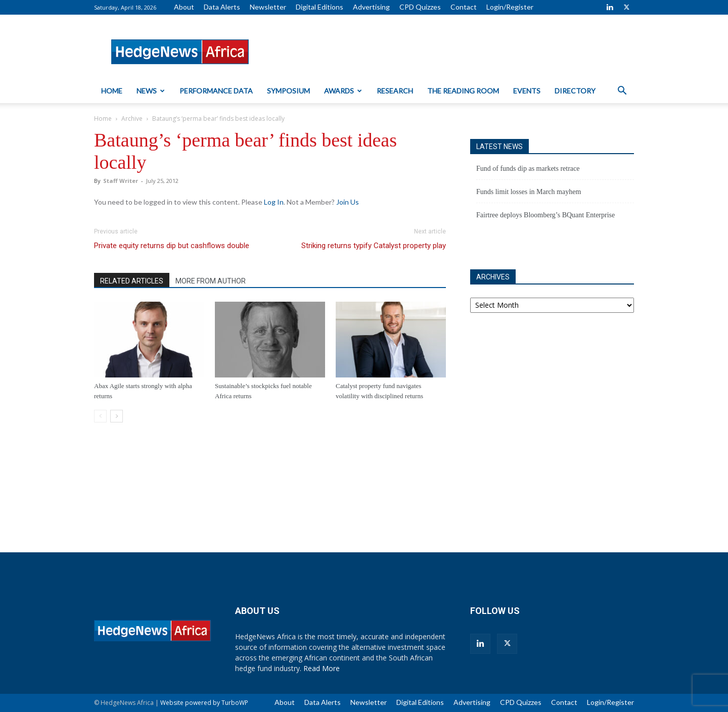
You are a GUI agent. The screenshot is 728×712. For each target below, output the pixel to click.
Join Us (348, 202)
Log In (274, 202)
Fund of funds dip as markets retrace (528, 169)
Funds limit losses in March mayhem (529, 192)
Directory (575, 91)
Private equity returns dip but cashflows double (172, 246)
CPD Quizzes (420, 7)
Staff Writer (121, 181)
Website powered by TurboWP (204, 703)
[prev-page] (100, 416)
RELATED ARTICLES (132, 281)
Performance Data (216, 91)
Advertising (371, 7)
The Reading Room (463, 91)
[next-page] (117, 416)
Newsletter (268, 7)
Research (395, 91)
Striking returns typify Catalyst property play (374, 246)
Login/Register (510, 7)
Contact (464, 7)
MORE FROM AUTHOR (211, 281)
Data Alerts (222, 7)
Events (527, 91)
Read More (322, 668)
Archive (132, 118)
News (151, 91)
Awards (343, 91)
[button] (622, 92)
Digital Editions (320, 7)
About (184, 7)
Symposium (288, 91)
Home (112, 91)
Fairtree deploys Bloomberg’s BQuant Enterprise (545, 215)
